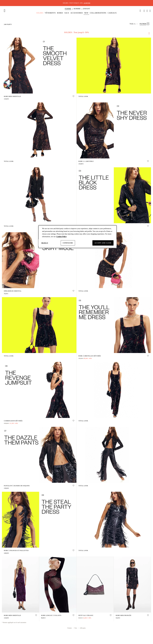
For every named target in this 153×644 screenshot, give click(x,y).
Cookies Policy (62, 237)
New (76, 628)
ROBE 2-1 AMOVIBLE (86, 161)
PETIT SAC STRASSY (86, 615)
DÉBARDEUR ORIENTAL (13, 291)
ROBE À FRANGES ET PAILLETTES (16, 550)
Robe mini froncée (123, 615)
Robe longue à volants (51, 615)
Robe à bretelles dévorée (90, 356)
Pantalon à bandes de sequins (17, 486)
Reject (45, 243)
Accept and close (103, 243)
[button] (68, 9)
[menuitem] (68, 11)
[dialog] (78, 237)
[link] (140, 11)
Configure (68, 243)
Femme (70, 628)
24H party (83, 628)
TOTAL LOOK (83, 96)
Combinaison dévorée (13, 421)
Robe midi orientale (12, 96)
